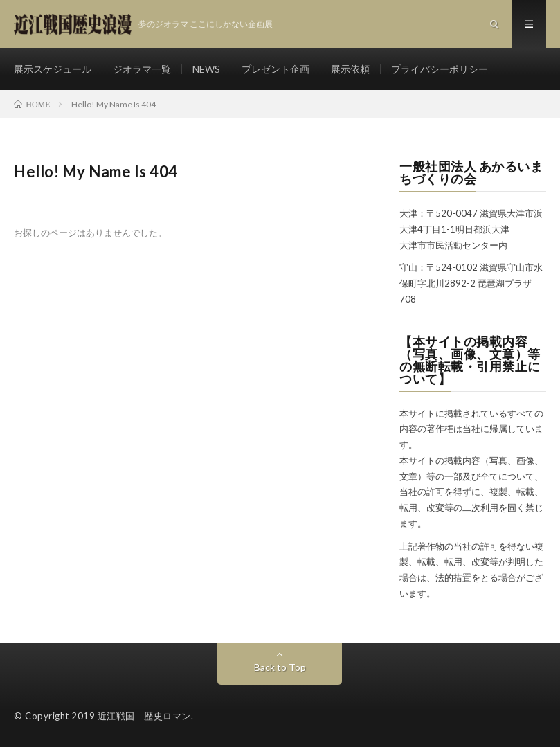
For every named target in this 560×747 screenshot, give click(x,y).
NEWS (206, 69)
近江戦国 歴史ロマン (144, 716)
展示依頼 (350, 69)
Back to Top (280, 667)
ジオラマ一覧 (142, 69)
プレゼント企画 (276, 69)
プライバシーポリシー (440, 69)
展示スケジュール (53, 69)
